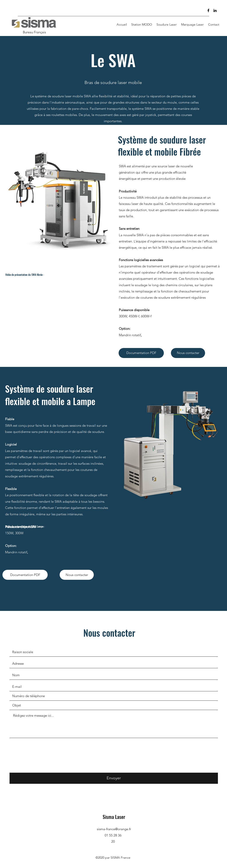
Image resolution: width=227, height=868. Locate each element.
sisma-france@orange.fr (114, 829)
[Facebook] (208, 10)
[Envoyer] (114, 778)
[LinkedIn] (215, 10)
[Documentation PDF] (141, 353)
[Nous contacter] (188, 353)
